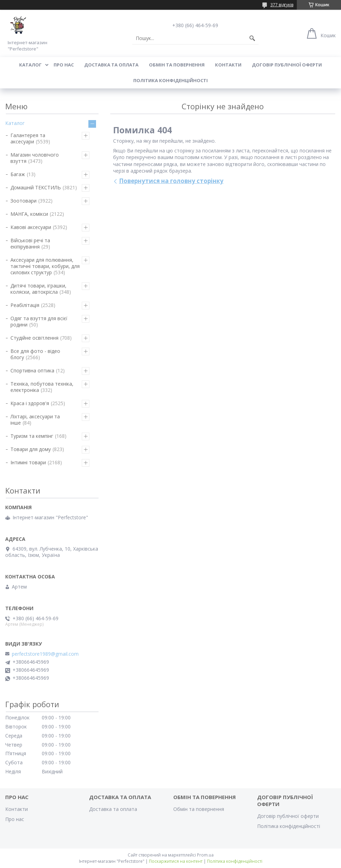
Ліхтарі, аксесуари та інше (35, 420)
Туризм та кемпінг (32, 436)
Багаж (18, 174)
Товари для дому (31, 449)
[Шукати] (252, 38)
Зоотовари (23, 201)
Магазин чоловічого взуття (35, 158)
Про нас (64, 65)
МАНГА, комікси (29, 214)
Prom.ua (205, 855)
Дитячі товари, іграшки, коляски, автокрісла (38, 289)
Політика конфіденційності (170, 80)
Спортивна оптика (32, 370)
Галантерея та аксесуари (28, 138)
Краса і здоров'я (30, 403)
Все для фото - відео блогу (35, 354)
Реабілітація (25, 305)
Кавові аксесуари (31, 227)
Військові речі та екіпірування (30, 243)
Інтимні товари (28, 462)
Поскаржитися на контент (176, 861)
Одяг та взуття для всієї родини (39, 321)
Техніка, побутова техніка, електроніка (42, 387)
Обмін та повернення (177, 65)
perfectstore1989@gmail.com (45, 654)
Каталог (30, 65)
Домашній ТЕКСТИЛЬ (36, 187)
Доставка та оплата (111, 65)
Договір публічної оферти (287, 65)
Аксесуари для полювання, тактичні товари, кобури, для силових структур (45, 266)
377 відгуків (282, 5)
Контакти (228, 65)
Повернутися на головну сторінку (171, 181)
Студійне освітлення (34, 338)
